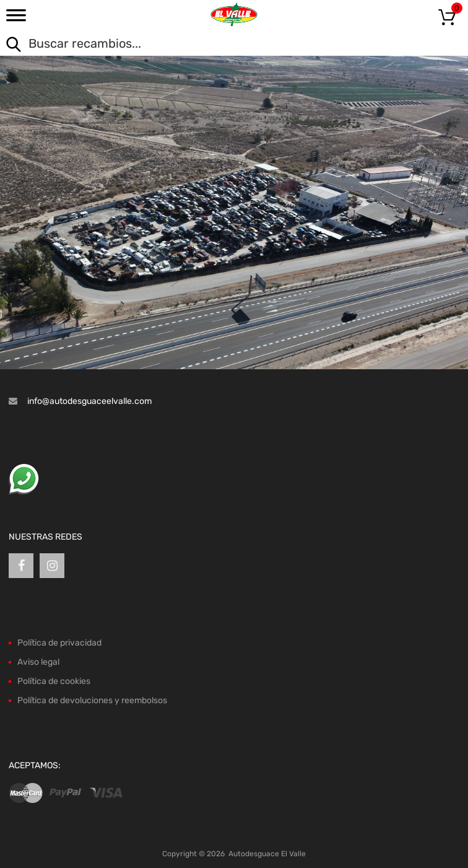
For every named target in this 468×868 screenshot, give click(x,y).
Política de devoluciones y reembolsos (92, 700)
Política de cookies (54, 681)
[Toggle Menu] (16, 19)
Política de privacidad (59, 643)
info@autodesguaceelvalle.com (89, 401)
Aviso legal (38, 662)
